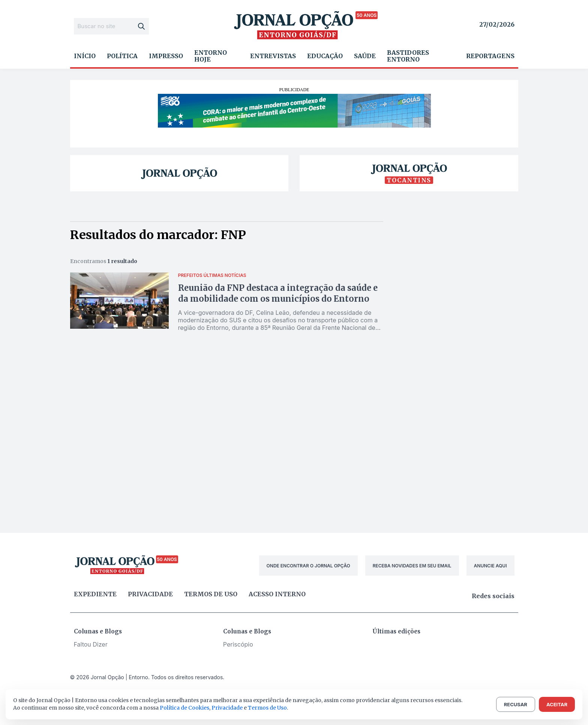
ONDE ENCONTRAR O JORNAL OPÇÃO (308, 566)
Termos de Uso (267, 708)
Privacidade (150, 594)
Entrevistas (273, 56)
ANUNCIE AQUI (490, 566)
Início (85, 56)
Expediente (95, 594)
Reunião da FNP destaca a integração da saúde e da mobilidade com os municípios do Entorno (278, 293)
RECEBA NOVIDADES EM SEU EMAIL (412, 566)
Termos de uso (211, 594)
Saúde (365, 56)
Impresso (166, 56)
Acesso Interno (277, 594)
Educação (325, 56)
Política (122, 56)
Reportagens (490, 56)
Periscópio (238, 644)
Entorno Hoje (211, 56)
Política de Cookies (184, 708)
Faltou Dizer (91, 644)
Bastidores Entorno (408, 56)
